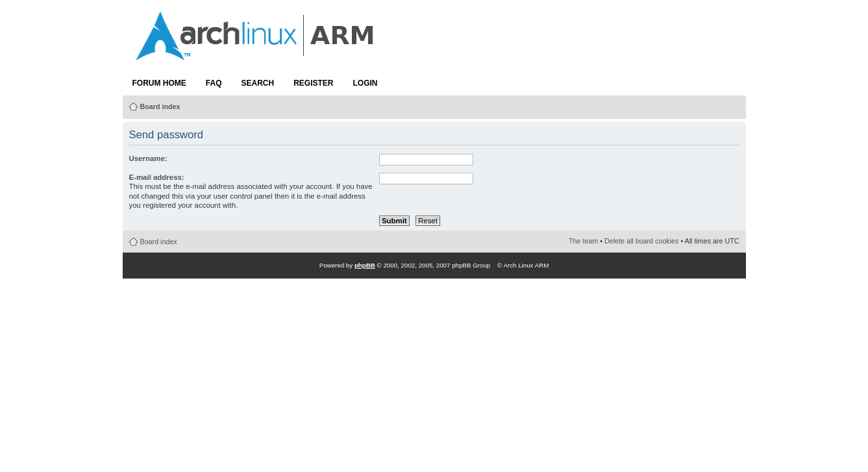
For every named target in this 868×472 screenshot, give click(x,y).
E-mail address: (157, 177)
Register (313, 83)
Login (366, 83)
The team (583, 241)
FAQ (214, 83)
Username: (148, 158)
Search (258, 83)
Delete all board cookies (641, 241)
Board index (160, 106)
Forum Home (159, 83)
